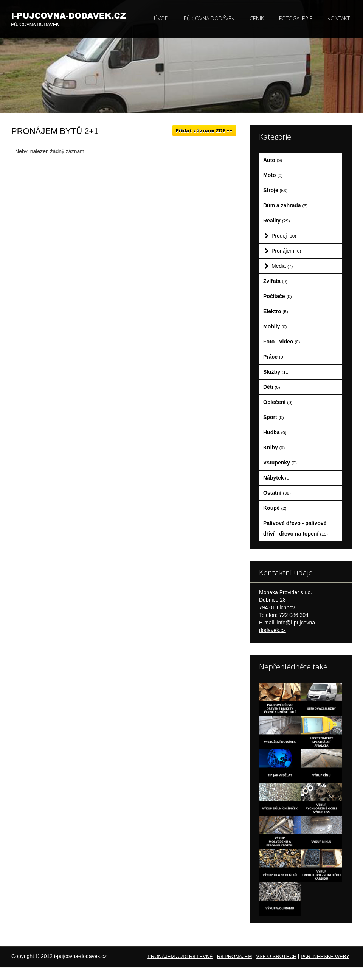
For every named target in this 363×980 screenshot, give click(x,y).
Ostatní (277, 493)
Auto (273, 160)
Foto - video (282, 342)
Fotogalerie (296, 18)
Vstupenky (280, 463)
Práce (274, 357)
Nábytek (277, 478)
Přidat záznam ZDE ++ (204, 130)
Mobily (275, 326)
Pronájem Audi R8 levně (180, 956)
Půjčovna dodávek (209, 18)
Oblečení (278, 402)
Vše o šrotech (276, 956)
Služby (276, 372)
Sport (274, 417)
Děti (272, 387)
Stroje (275, 190)
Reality (277, 221)
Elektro (276, 311)
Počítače (278, 296)
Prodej (284, 236)
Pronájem (286, 251)
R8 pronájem (234, 956)
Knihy (274, 447)
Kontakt (339, 18)
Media (282, 266)
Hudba (275, 432)
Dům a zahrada (285, 205)
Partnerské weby (325, 956)
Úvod (161, 18)
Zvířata (275, 281)
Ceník (257, 18)
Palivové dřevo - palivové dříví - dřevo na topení (296, 528)
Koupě (275, 508)
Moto (273, 175)
